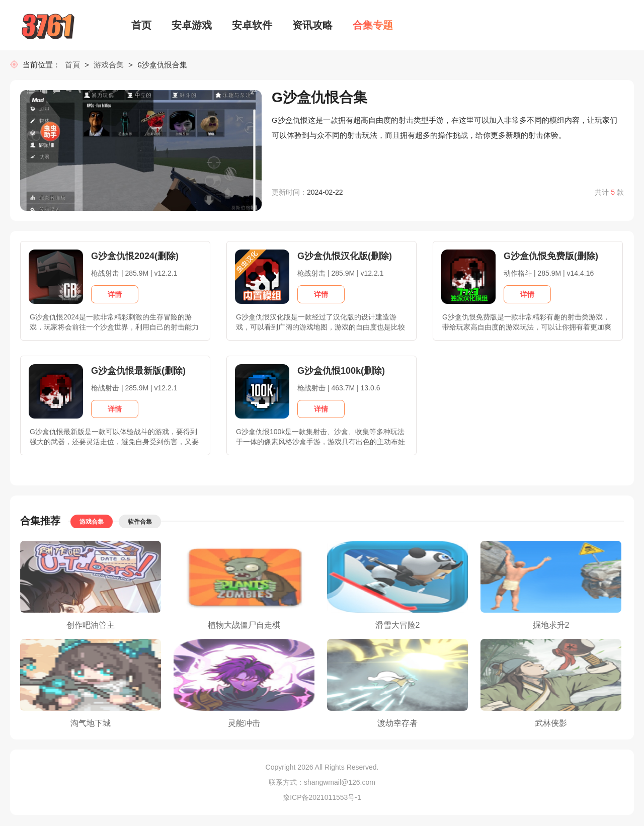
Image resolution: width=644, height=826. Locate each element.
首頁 (75, 65)
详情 (115, 295)
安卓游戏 (192, 25)
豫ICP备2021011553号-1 (322, 798)
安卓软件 (252, 25)
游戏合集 (109, 65)
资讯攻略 (312, 25)
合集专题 (373, 25)
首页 (141, 25)
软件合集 (140, 523)
